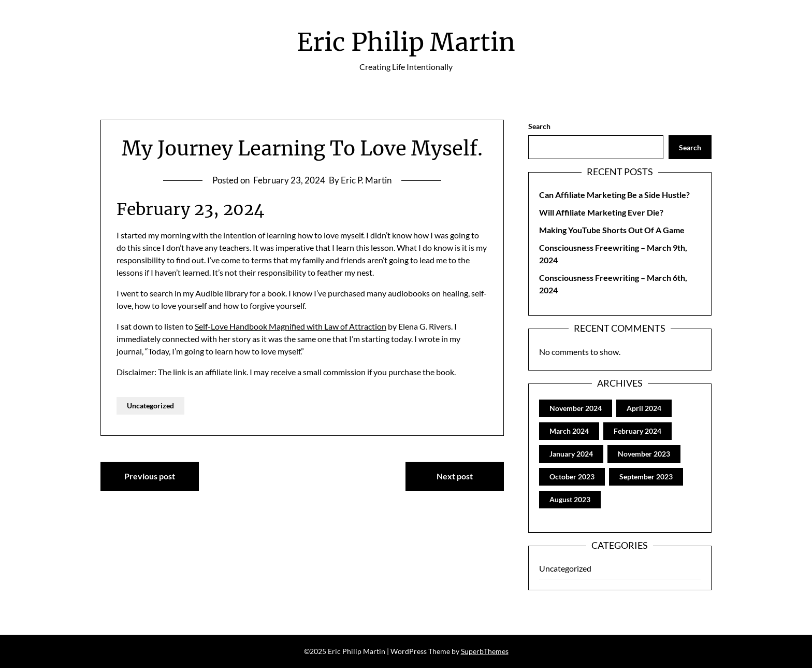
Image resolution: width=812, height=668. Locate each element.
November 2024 (576, 408)
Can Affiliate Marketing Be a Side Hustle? (614, 195)
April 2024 (644, 408)
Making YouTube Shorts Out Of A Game (612, 230)
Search (539, 126)
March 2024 (569, 431)
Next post (455, 476)
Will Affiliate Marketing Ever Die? (601, 212)
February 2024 (637, 431)
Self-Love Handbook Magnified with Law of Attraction (291, 326)
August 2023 (570, 499)
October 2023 (572, 477)
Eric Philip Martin (406, 42)
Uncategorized (150, 406)
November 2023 (644, 454)
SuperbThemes (485, 651)
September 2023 (646, 477)
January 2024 (571, 454)
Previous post (150, 476)
